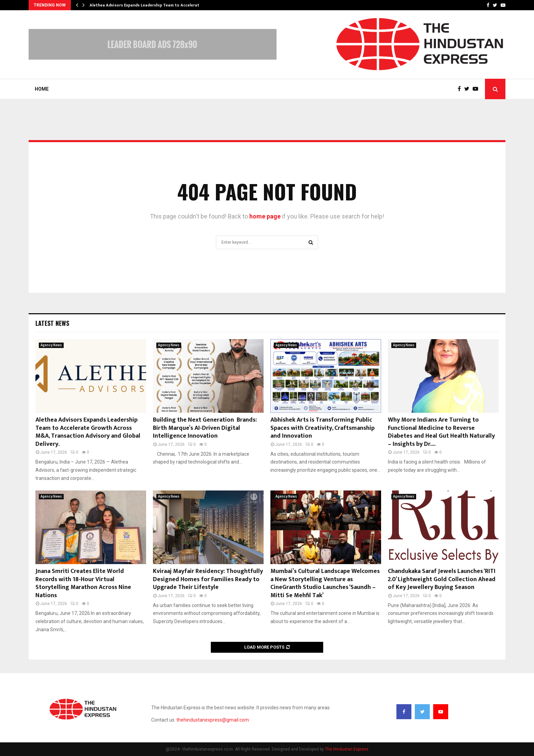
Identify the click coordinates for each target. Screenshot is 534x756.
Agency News (51, 345)
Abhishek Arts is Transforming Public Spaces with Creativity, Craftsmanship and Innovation (323, 428)
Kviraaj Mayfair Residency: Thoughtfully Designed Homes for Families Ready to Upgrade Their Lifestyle (208, 579)
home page (265, 216)
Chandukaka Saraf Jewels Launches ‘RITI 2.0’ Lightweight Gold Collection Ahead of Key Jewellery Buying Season (442, 579)
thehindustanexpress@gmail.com (213, 720)
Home (42, 89)
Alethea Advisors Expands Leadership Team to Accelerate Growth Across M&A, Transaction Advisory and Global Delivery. (88, 432)
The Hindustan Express (347, 749)
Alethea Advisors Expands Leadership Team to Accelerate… (147, 5)
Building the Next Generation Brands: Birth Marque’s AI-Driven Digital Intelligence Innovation (205, 428)
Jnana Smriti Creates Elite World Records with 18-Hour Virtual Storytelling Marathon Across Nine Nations (83, 583)
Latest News (52, 323)
